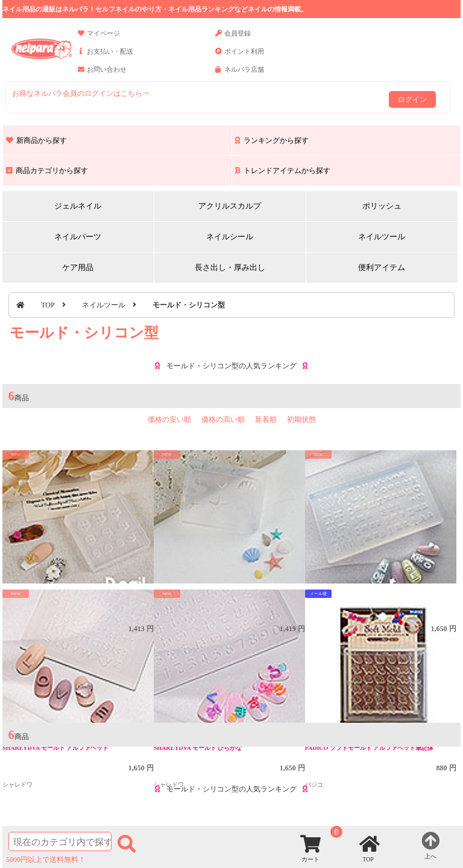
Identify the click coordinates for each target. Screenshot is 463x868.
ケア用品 (78, 267)
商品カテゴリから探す (47, 171)
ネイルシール (230, 237)
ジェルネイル (78, 206)
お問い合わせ (102, 75)
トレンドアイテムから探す (283, 171)
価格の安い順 (169, 420)
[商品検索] (60, 841)
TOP (48, 305)
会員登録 (233, 39)
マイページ (99, 39)
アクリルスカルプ (230, 206)
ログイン (412, 99)
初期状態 (301, 420)
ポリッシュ (382, 206)
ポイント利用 (240, 57)
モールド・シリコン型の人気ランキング (231, 366)
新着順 (266, 420)
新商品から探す (36, 140)
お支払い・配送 (106, 57)
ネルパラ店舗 (240, 75)
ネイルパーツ (78, 237)
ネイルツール (382, 237)
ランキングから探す (272, 140)
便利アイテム (382, 267)
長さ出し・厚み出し (230, 267)
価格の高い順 (223, 420)
